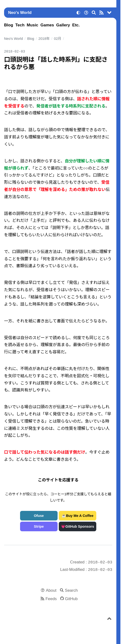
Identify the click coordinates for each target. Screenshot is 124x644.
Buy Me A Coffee (80, 516)
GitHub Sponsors (80, 526)
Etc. (76, 25)
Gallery (63, 25)
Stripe (39, 526)
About (51, 590)
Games (47, 25)
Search (71, 590)
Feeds (51, 599)
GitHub (71, 599)
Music (32, 25)
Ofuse (39, 516)
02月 (58, 39)
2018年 (44, 39)
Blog (9, 25)
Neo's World (20, 13)
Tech (20, 25)
